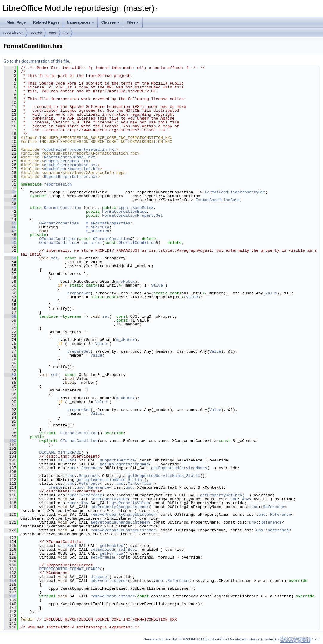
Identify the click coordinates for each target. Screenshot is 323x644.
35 (10, 200)
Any (245, 499)
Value (157, 285)
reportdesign (13, 33)
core (52, 33)
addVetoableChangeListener (120, 522)
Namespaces (80, 22)
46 (10, 227)
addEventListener (109, 581)
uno (73, 468)
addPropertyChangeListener (120, 507)
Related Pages (46, 22)
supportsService (117, 460)
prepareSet (79, 293)
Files (133, 22)
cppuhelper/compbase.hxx (71, 165)
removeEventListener (113, 596)
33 (10, 192)
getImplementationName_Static (109, 480)
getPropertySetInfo (221, 495)
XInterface (140, 484)
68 (10, 316)
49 (10, 239)
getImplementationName (124, 464)
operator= (92, 243)
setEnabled (102, 550)
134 (10, 581)
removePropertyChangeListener (123, 515)
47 (10, 231)
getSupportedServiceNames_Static (164, 476)
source (36, 33)
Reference (89, 484)
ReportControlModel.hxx (70, 157)
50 (10, 243)
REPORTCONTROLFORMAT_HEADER (69, 569)
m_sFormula (97, 227)
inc (66, 33)
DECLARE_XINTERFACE (60, 452)
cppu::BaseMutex (136, 208)
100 (10, 441)
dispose (99, 577)
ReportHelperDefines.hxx (71, 177)
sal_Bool (67, 460)
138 (10, 596)
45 (10, 223)
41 (10, 208)
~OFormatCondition (78, 433)
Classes (110, 22)
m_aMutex (125, 282)
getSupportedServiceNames (179, 468)
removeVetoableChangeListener (123, 530)
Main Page (16, 22)
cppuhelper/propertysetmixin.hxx (80, 149)
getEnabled (111, 546)
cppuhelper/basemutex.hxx (72, 169)
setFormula (102, 557)
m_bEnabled (97, 231)
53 (10, 258)
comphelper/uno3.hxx (66, 161)
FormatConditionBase (218, 200)
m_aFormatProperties (108, 223)
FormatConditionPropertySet (235, 192)
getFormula (111, 553)
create (56, 487)
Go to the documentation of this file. (37, 61)
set (54, 258)
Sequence (91, 468)
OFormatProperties (59, 223)
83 (10, 375)
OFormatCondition (63, 208)
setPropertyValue (109, 499)
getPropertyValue (130, 503)
